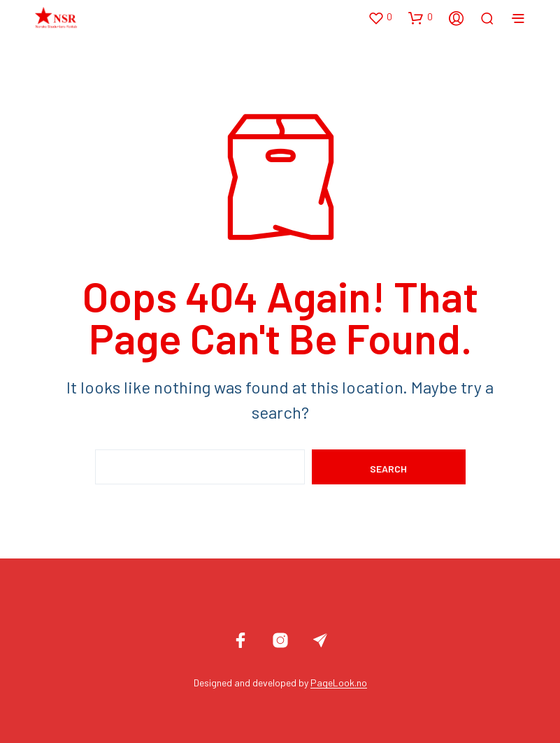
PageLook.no (339, 683)
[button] (380, 17)
